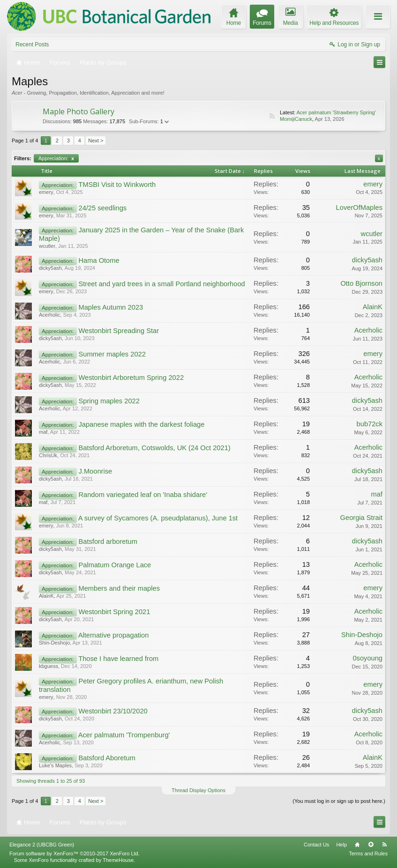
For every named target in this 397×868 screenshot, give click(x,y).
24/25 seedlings (102, 208)
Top (371, 845)
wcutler (47, 246)
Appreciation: (56, 158)
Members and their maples (119, 588)
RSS (272, 116)
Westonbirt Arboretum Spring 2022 (131, 378)
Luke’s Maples (55, 765)
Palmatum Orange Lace (115, 565)
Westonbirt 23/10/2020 (113, 711)
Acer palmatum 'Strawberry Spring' (336, 112)
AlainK (373, 307)
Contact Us (316, 845)
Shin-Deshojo (54, 643)
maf (43, 432)
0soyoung (367, 658)
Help (341, 845)
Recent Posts (32, 45)
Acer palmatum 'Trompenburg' (124, 735)
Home (357, 845)
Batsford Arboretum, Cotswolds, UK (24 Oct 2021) (154, 448)
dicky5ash (50, 268)
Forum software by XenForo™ (75, 853)
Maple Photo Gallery (79, 111)
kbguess (49, 666)
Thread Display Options (198, 790)
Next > (96, 141)
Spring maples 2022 (109, 401)
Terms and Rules (368, 853)
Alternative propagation (114, 635)
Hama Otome (99, 260)
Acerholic (49, 315)
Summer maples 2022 (112, 354)
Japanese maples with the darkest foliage (141, 424)
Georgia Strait (361, 518)
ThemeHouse (118, 860)
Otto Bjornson (361, 283)
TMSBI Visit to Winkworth (117, 185)
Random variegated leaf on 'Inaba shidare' (142, 495)
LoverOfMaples (359, 208)
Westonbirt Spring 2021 (114, 612)
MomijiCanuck (296, 119)
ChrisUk (48, 455)
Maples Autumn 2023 (111, 307)
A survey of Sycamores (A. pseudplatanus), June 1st (158, 518)
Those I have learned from (118, 659)
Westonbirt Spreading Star (119, 331)
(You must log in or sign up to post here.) (339, 801)
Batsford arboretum (108, 542)
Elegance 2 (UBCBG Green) (42, 845)
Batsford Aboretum (107, 758)
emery (46, 192)
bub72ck (370, 424)
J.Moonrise (95, 471)
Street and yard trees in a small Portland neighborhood (161, 284)
